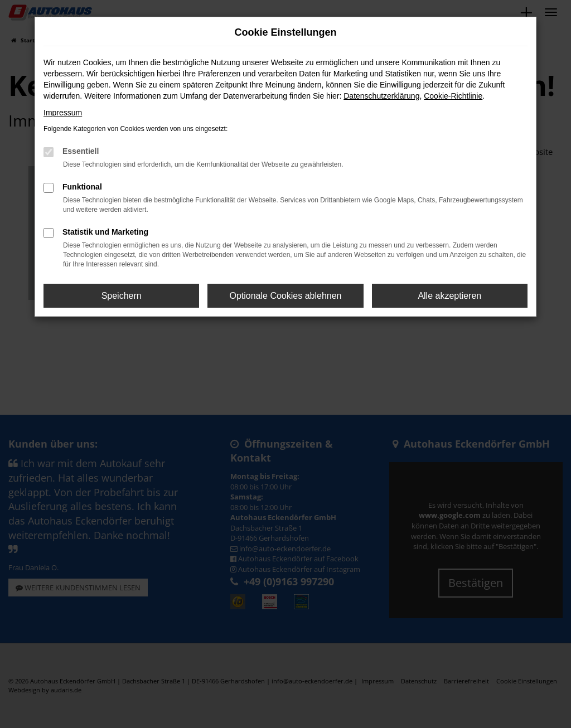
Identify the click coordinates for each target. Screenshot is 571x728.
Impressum (63, 113)
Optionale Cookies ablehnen (285, 296)
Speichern (122, 296)
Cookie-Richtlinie (453, 96)
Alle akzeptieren (449, 296)
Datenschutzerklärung (381, 96)
